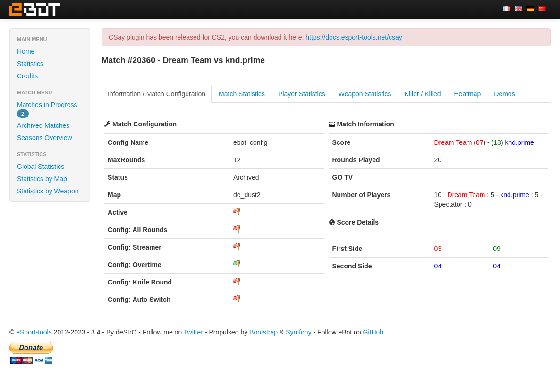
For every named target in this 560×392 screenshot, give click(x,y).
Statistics (30, 64)
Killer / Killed (422, 94)
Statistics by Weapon (48, 191)
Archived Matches (43, 125)
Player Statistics (302, 94)
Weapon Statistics (365, 94)
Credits (27, 76)
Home (26, 51)
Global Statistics (41, 167)
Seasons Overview (45, 138)
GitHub (373, 332)
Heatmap (468, 94)
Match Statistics (242, 94)
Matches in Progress (47, 109)
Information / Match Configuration (157, 94)
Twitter (193, 332)
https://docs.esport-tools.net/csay (354, 37)
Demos (504, 94)
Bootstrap (263, 332)
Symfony (298, 332)
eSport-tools (34, 332)
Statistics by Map (42, 179)
